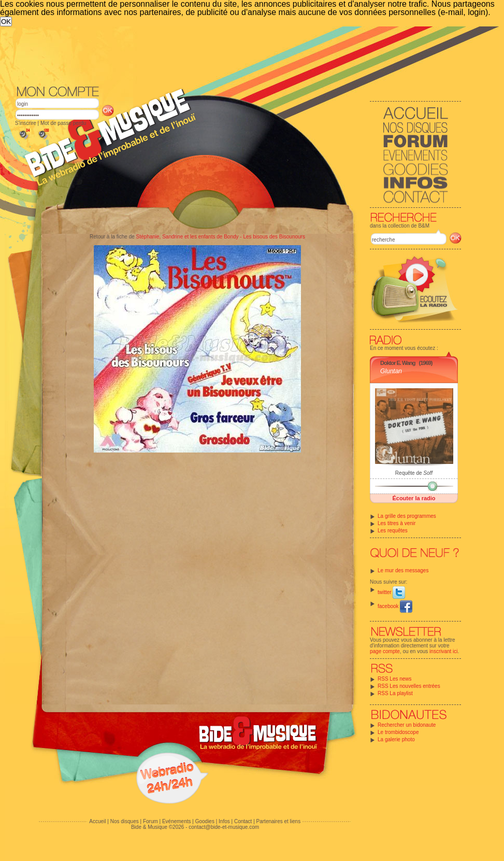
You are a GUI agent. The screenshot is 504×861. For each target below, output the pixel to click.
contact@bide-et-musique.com (224, 827)
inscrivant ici (443, 651)
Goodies (205, 821)
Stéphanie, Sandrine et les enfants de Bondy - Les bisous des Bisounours (221, 237)
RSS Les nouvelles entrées (409, 686)
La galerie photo (396, 739)
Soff (428, 473)
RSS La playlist (395, 693)
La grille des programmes (407, 516)
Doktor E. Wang (398, 363)
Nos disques (125, 821)
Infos (224, 821)
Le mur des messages (403, 570)
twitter (391, 592)
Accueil (97, 821)
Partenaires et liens (279, 821)
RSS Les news (395, 679)
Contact (243, 821)
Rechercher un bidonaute (407, 725)
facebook (395, 606)
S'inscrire (26, 123)
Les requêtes (393, 531)
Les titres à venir (397, 523)
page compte (385, 651)
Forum (150, 821)
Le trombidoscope (398, 732)
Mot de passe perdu (63, 123)
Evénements (177, 821)
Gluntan (391, 371)
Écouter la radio (414, 498)
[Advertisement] (238, 55)
